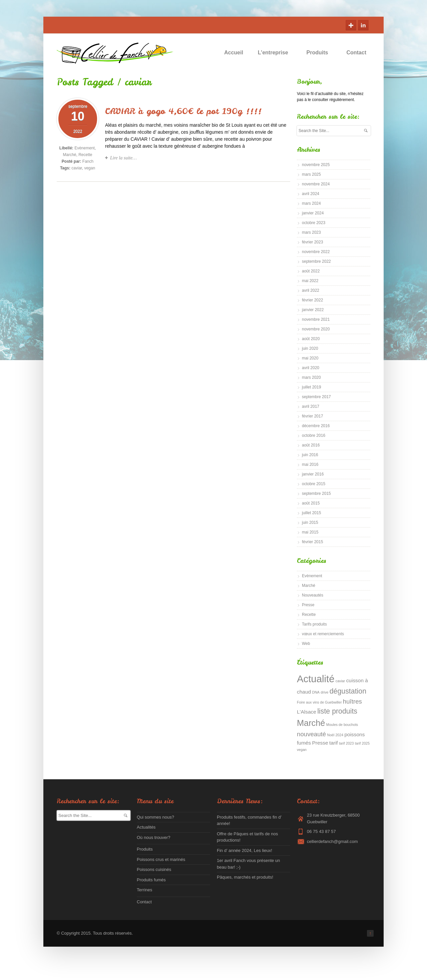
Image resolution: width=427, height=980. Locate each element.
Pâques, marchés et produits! (245, 877)
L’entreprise (276, 53)
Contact (356, 53)
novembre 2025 (316, 165)
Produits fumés (151, 880)
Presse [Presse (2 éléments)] (320, 743)
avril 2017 (311, 406)
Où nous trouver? (153, 837)
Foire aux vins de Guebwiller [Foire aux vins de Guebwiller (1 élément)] (319, 702)
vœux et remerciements (323, 634)
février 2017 (312, 416)
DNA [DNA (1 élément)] (316, 692)
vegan (90, 168)
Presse (308, 605)
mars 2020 (311, 377)
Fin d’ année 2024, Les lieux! (245, 850)
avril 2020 (311, 368)
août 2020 (311, 339)
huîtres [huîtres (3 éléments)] (352, 701)
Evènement (85, 148)
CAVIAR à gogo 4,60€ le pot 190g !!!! (183, 111)
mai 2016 (310, 464)
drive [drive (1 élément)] (324, 692)
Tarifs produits (314, 624)
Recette (85, 155)
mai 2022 (310, 281)
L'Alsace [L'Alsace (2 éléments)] (307, 712)
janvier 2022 (313, 310)
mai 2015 (310, 532)
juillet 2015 (311, 513)
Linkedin (363, 25)
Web (306, 644)
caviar (77, 168)
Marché (69, 155)
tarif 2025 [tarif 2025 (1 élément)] (362, 743)
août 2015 (311, 503)
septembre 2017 (316, 397)
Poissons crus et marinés (161, 859)
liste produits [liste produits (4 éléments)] (337, 711)
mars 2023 (311, 232)
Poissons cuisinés (154, 869)
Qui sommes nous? (155, 817)
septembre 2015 (316, 494)
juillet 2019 (311, 387)
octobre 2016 (314, 435)
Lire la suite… (123, 158)
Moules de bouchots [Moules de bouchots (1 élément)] (342, 725)
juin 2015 (310, 523)
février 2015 (312, 542)
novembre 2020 (316, 329)
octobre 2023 (314, 223)
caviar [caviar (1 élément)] (340, 681)
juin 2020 (310, 348)
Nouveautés (313, 595)
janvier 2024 (313, 213)
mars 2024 (311, 203)
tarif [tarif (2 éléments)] (334, 743)
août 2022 (311, 271)
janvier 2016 (313, 474)
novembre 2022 (316, 252)
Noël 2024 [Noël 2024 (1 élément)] (335, 735)
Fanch (88, 161)
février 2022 (312, 300)
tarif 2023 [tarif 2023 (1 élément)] (346, 743)
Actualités (146, 827)
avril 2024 (311, 194)
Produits (320, 53)
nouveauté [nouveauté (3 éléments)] (311, 734)
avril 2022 (311, 290)
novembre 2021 (316, 319)
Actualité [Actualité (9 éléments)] (316, 679)
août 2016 (311, 445)
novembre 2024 (316, 184)
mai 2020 (310, 358)
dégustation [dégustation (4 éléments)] (348, 691)
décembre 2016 (316, 426)
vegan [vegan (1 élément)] (302, 750)
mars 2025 (311, 174)
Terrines (144, 890)
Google (351, 25)
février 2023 (312, 242)
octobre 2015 (314, 484)
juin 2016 (310, 455)
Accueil (234, 53)
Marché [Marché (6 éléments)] (311, 723)
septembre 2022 (316, 261)
